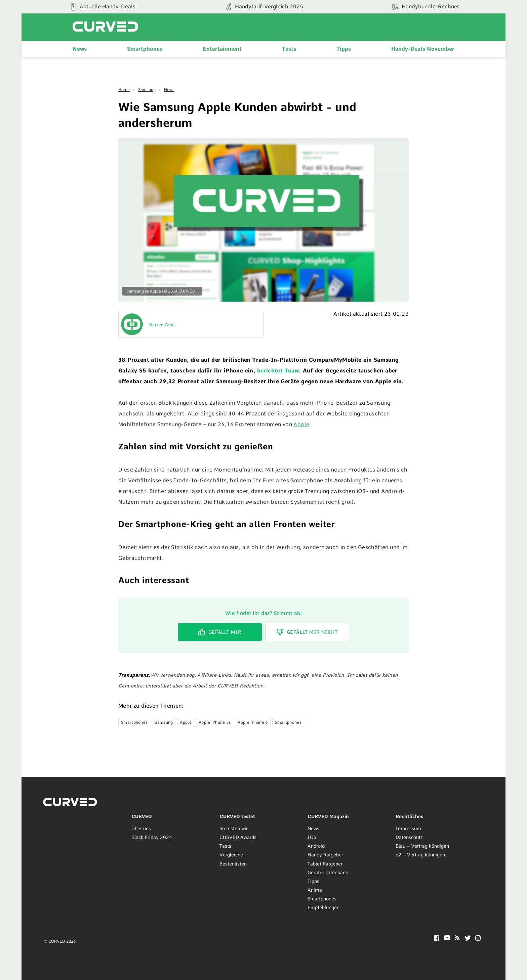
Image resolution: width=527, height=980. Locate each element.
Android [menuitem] (316, 846)
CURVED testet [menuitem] (237, 816)
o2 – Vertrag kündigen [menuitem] (420, 855)
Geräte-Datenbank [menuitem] (328, 873)
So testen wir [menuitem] (234, 829)
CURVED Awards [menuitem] (238, 837)
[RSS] (457, 939)
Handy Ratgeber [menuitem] (325, 855)
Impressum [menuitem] (408, 829)
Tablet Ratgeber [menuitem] (325, 863)
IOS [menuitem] (312, 837)
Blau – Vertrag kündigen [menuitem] (422, 846)
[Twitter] (468, 939)
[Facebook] (437, 939)
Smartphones (134, 722)
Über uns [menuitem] (141, 829)
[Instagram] (478, 939)
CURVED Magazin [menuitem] (328, 816)
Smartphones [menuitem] (145, 49)
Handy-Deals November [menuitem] (423, 49)
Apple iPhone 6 (253, 722)
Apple (301, 424)
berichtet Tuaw (278, 371)
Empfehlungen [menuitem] (323, 907)
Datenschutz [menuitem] (409, 837)
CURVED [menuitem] (142, 816)
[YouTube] (447, 938)
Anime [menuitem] (315, 890)
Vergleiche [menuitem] (231, 855)
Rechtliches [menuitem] (409, 816)
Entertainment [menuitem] (222, 49)
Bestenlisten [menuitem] (233, 863)
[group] (102, 7)
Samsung (147, 90)
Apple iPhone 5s (215, 722)
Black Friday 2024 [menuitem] (152, 837)
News (169, 90)
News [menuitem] (80, 49)
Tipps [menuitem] (344, 49)
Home (124, 90)
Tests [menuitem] (289, 49)
